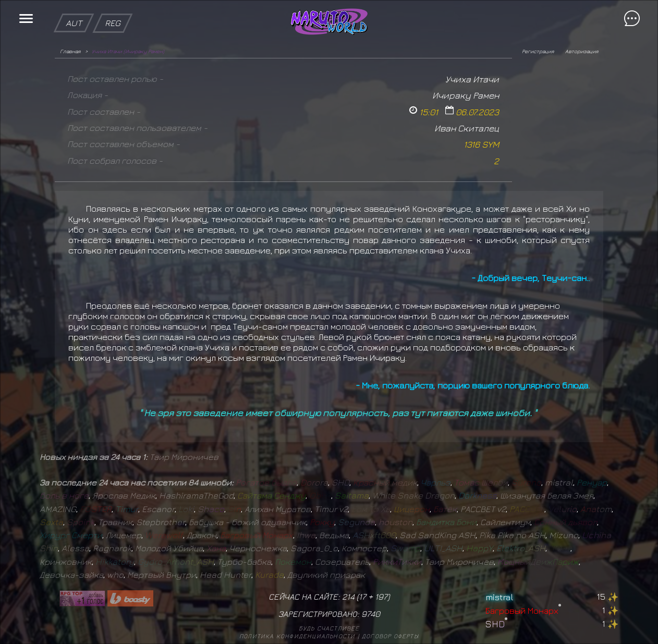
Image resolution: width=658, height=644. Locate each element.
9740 (371, 614)
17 (362, 597)
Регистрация (538, 51)
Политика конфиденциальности (297, 636)
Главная (70, 51)
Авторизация (582, 51)
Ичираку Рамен (466, 95)
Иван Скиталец (467, 128)
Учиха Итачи (472, 79)
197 (381, 597)
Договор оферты (390, 636)
